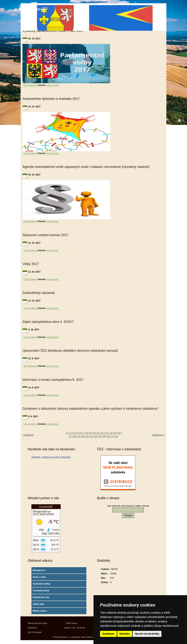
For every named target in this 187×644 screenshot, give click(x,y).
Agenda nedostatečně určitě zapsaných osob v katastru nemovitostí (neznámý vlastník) (86, 167)
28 (117, 436)
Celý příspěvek (30, 85)
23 (96, 436)
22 (91, 436)
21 (87, 436)
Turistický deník (41, 591)
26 (108, 436)
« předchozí (28, 435)
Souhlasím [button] (108, 634)
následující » (158, 435)
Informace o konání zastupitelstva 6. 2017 (53, 380)
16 (119, 433)
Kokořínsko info (41, 597)
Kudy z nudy (39, 577)
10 (94, 433)
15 (115, 433)
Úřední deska (52, 85)
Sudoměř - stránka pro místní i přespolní (51, 457)
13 (106, 433)
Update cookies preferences (93, 2)
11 (98, 433)
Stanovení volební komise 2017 (45, 235)
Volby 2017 (31, 264)
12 (102, 433)
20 (83, 436)
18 (74, 436)
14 (111, 433)
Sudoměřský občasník (39, 293)
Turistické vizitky (41, 584)
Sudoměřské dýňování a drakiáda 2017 (51, 99)
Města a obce (40, 611)
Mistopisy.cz (39, 570)
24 (100, 436)
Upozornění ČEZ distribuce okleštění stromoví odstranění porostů (70, 351)
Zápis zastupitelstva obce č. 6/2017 (48, 322)
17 (70, 436)
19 (79, 436)
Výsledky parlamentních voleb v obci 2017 (53, 31)
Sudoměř (35, 10)
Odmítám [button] (125, 634)
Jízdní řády (38, 604)
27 (113, 436)
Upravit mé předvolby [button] (147, 634)
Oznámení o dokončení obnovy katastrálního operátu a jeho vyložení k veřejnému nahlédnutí (90, 409)
